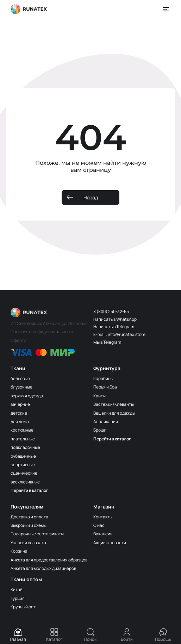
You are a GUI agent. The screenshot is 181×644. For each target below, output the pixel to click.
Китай (17, 589)
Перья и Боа (105, 387)
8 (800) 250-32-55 (111, 311)
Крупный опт (23, 607)
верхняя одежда (27, 396)
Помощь (163, 635)
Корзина (19, 551)
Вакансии (103, 534)
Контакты (103, 517)
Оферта (18, 340)
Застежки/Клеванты (114, 404)
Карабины (103, 378)
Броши (100, 430)
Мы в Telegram (107, 342)
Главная (18, 635)
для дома (20, 422)
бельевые (20, 378)
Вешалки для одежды (114, 413)
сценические (24, 473)
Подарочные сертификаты (37, 534)
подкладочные (25, 447)
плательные (23, 439)
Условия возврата (28, 543)
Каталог (54, 635)
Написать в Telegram (114, 327)
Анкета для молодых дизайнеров (43, 568)
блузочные (21, 387)
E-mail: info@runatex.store (119, 334)
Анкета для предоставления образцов (49, 560)
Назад (91, 197)
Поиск (90, 635)
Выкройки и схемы (29, 525)
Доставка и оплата (29, 517)
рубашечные (23, 456)
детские (19, 413)
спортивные (23, 465)
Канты (99, 396)
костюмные (22, 430)
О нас (99, 525)
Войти (127, 635)
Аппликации (106, 422)
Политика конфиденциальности (43, 332)
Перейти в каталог (29, 490)
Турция (18, 598)
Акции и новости (110, 543)
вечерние (20, 404)
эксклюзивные (25, 482)
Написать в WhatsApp (115, 319)
